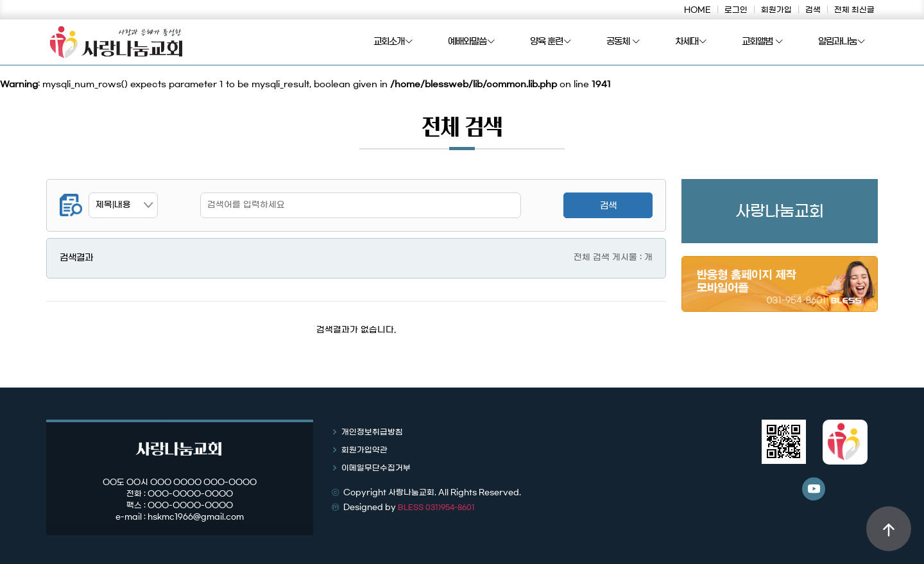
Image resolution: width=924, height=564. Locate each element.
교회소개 (393, 42)
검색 (813, 10)
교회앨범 (762, 42)
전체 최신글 (854, 10)
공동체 (623, 42)
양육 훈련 (551, 42)
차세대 (691, 42)
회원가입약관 (364, 450)
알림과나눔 (842, 42)
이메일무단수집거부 (376, 468)
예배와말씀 (471, 42)
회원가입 (776, 10)
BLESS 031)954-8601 (436, 507)
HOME (697, 10)
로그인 (736, 10)
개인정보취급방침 (372, 432)
